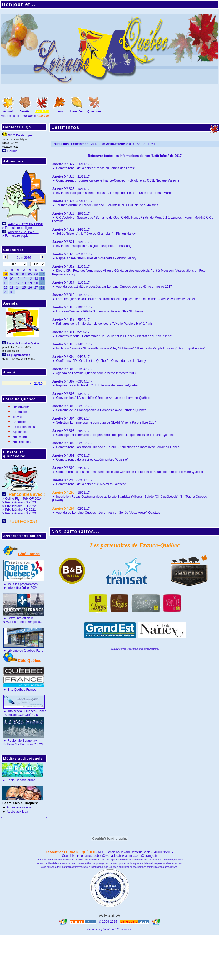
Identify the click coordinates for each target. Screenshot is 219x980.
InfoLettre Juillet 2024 (23, 588)
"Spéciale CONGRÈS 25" (21, 715)
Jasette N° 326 (63, 176)
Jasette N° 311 (63, 332)
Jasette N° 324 (63, 201)
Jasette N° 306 (63, 394)
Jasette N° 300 (63, 468)
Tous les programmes (23, 584)
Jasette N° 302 (63, 443)
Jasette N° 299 (63, 480)
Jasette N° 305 (63, 406)
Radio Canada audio (21, 780)
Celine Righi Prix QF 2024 (23, 499)
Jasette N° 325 (63, 189)
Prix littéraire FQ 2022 (20, 506)
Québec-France (21, 690)
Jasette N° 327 (63, 164)
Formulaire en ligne (18, 228)
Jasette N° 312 (63, 320)
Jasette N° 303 (63, 431)
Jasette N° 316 (63, 295)
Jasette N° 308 (63, 369)
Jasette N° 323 (63, 213)
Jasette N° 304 (63, 418)
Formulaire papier (17, 236)
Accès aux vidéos (19, 807)
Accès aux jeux (18, 812)
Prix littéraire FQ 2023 (20, 502)
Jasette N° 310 (63, 344)
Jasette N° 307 (63, 381)
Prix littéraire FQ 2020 (20, 513)
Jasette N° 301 (63, 455)
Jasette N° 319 (63, 267)
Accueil (28, 116)
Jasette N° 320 (63, 254)
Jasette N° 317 (63, 283)
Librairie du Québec (21, 651)
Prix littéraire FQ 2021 (20, 510)
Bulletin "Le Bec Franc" (20, 744)
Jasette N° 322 (63, 229)
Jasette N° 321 (63, 242)
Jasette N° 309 (63, 357)
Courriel (13, 151)
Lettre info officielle (21, 618)
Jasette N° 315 (63, 307)
